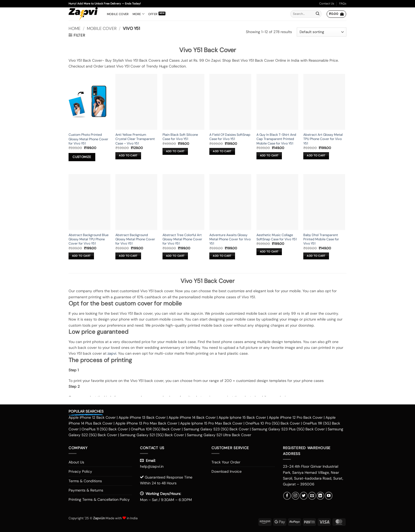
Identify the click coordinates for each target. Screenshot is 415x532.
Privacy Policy (80, 471)
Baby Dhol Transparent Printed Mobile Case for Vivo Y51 (321, 239)
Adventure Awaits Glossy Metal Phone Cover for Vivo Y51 (230, 239)
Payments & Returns (86, 490)
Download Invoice (227, 471)
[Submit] (318, 14)
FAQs (343, 3)
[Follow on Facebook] (287, 496)
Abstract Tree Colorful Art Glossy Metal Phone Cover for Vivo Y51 (182, 239)
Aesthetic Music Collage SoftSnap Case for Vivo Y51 (277, 237)
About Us (76, 462)
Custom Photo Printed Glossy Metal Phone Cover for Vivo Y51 (88, 139)
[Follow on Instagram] (296, 496)
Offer (153, 14)
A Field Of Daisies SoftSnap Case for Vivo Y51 (230, 137)
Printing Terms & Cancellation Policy (99, 499)
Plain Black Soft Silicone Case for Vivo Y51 (180, 137)
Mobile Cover (118, 14)
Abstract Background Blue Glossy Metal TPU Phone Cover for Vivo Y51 (89, 239)
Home (75, 28)
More (139, 14)
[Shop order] (322, 32)
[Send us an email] (312, 496)
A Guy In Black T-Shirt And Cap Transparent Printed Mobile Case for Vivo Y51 (276, 139)
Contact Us (327, 3)
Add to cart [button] (128, 155)
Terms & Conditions (85, 481)
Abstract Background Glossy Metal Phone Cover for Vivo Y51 (135, 239)
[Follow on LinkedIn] (320, 496)
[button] (336, 14)
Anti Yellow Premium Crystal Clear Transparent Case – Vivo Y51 (135, 139)
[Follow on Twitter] (304, 496)
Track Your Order (226, 462)
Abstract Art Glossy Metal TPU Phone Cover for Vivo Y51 (323, 139)
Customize (82, 157)
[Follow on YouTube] (329, 496)
